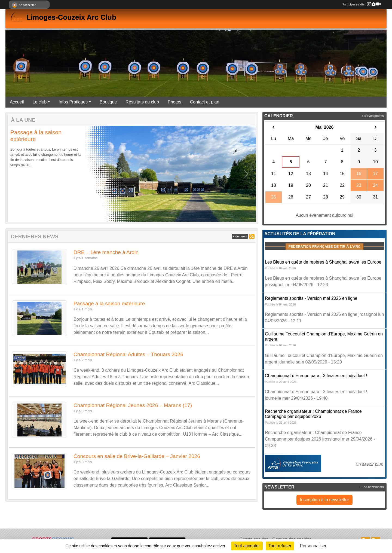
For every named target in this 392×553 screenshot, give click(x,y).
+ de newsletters (372, 487)
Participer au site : (362, 4)
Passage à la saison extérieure (109, 303)
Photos (174, 102)
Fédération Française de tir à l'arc (324, 247)
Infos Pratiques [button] (73, 102)
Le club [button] (40, 102)
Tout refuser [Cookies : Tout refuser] (280, 546)
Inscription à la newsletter (325, 500)
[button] (18, 174)
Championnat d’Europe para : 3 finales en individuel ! (316, 376)
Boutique (108, 102)
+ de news (240, 236)
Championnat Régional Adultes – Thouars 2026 (128, 354)
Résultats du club (142, 102)
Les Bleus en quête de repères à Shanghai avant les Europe (323, 262)
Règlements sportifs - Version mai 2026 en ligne (311, 298)
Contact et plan (205, 102)
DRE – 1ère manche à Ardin (106, 252)
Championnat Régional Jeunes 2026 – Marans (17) (133, 405)
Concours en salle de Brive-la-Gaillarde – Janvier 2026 (137, 456)
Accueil (17, 102)
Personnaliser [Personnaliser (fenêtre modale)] (313, 546)
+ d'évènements (373, 116)
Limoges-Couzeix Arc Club (71, 17)
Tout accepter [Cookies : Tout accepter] (247, 546)
